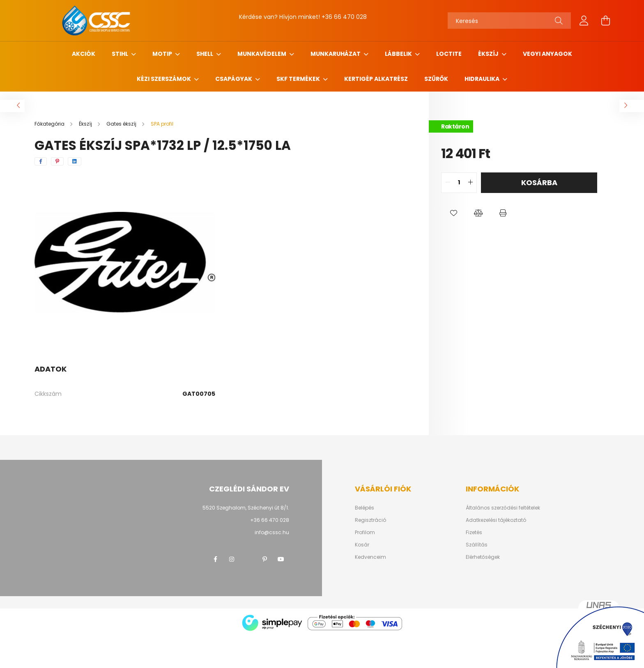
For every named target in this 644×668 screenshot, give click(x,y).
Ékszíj (489, 54)
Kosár (362, 545)
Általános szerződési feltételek (503, 508)
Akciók (84, 54)
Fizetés (474, 533)
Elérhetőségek (483, 557)
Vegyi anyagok (547, 54)
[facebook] (41, 161)
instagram (232, 559)
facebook (215, 559)
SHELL (205, 54)
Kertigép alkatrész (376, 79)
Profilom (365, 533)
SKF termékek (299, 79)
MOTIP (163, 54)
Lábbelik (399, 54)
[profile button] (584, 21)
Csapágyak (234, 79)
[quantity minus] (448, 183)
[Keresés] (509, 21)
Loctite (449, 54)
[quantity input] (459, 183)
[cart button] (605, 21)
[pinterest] (57, 161)
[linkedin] (75, 161)
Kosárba (539, 182)
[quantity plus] (470, 183)
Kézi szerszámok (164, 79)
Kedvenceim (370, 557)
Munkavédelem (262, 54)
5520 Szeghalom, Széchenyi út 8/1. (246, 508)
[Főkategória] (50, 124)
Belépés (365, 508)
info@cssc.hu (272, 532)
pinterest (264, 559)
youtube (281, 559)
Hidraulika (483, 79)
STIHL (121, 54)
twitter (248, 559)
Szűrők (436, 79)
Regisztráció (370, 520)
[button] (453, 213)
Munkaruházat (336, 54)
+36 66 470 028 (344, 17)
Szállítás (477, 545)
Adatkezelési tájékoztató (496, 520)
